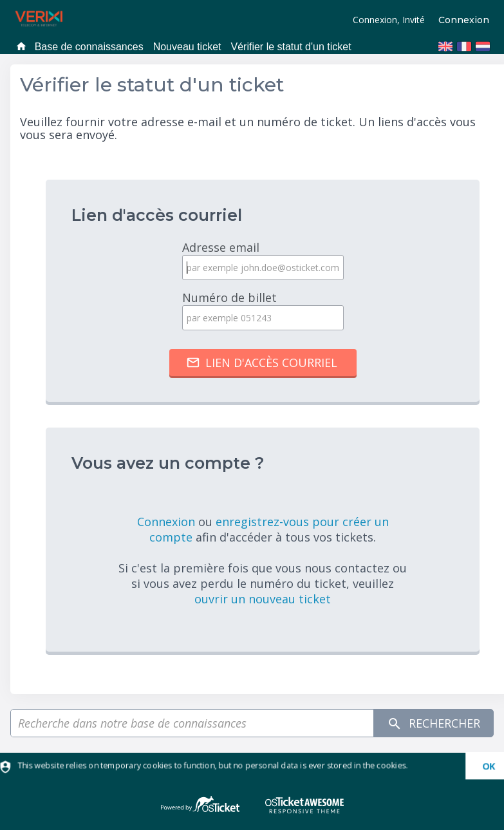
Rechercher (434, 723)
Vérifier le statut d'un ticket (291, 47)
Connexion (464, 20)
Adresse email (263, 260)
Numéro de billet (263, 310)
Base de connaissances (89, 47)
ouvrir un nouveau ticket (263, 599)
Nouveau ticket (187, 47)
